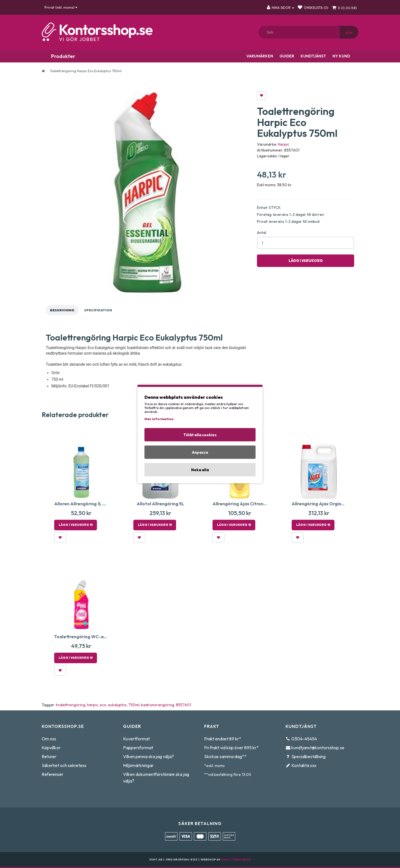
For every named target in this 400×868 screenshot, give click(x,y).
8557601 (183, 705)
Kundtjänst (313, 56)
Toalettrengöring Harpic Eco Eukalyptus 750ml (86, 71)
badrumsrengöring (158, 705)
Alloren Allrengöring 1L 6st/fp (85, 504)
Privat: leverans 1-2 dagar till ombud (288, 221)
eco (103, 705)
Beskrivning (62, 310)
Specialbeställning (308, 756)
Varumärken (259, 56)
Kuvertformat (136, 739)
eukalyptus (117, 705)
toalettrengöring (71, 705)
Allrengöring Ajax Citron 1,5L (242, 504)
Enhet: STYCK (269, 208)
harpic (92, 705)
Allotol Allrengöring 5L (160, 504)
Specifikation (98, 310)
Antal (262, 233)
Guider (286, 56)
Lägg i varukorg (306, 261)
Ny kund (341, 56)
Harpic (283, 144)
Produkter (63, 56)
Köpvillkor (51, 748)
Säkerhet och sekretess (64, 765)
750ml (134, 705)
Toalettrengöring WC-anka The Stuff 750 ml (101, 637)
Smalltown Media (236, 860)
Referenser (52, 774)
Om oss (49, 739)
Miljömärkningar (138, 765)
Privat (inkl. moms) (61, 7)
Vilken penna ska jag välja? (148, 756)
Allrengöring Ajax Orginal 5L (321, 504)
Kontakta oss (304, 765)
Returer (49, 756)
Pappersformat (138, 748)
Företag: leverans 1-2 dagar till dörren (291, 215)
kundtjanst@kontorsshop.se (318, 748)
